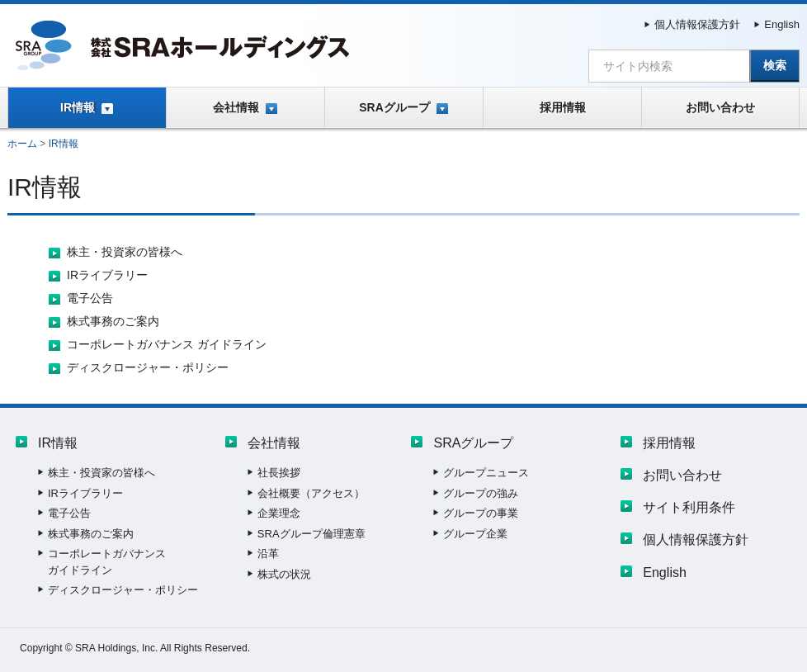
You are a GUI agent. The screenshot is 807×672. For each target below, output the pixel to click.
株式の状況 (284, 574)
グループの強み (481, 493)
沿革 (268, 554)
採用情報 (563, 107)
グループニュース (486, 473)
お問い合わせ (720, 107)
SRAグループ (394, 107)
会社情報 (236, 107)
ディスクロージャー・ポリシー (148, 367)
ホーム (22, 144)
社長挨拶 (279, 473)
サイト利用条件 (689, 507)
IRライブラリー (107, 275)
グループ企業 (475, 534)
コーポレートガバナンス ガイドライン (167, 344)
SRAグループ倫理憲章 (311, 534)
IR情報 (78, 107)
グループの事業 (481, 513)
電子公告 (90, 298)
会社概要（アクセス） (311, 493)
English (782, 24)
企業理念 (279, 513)
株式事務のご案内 (113, 321)
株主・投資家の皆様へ (125, 252)
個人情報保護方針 (697, 24)
